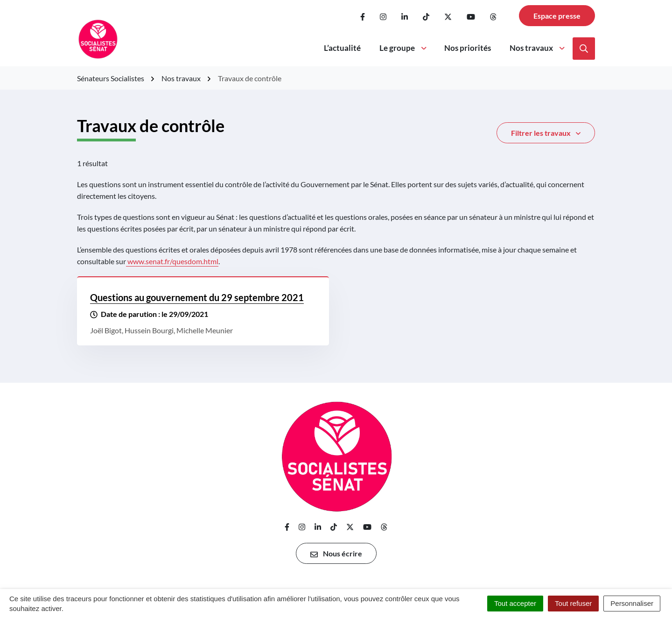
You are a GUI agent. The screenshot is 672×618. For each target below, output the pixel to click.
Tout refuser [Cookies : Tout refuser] (573, 603)
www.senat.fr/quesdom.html (173, 261)
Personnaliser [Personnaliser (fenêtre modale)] (632, 603)
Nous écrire (336, 554)
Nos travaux (538, 48)
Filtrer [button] (546, 133)
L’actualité (342, 48)
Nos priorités (468, 48)
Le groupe (404, 48)
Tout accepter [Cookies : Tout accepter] (515, 603)
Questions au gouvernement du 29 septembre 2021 (197, 297)
